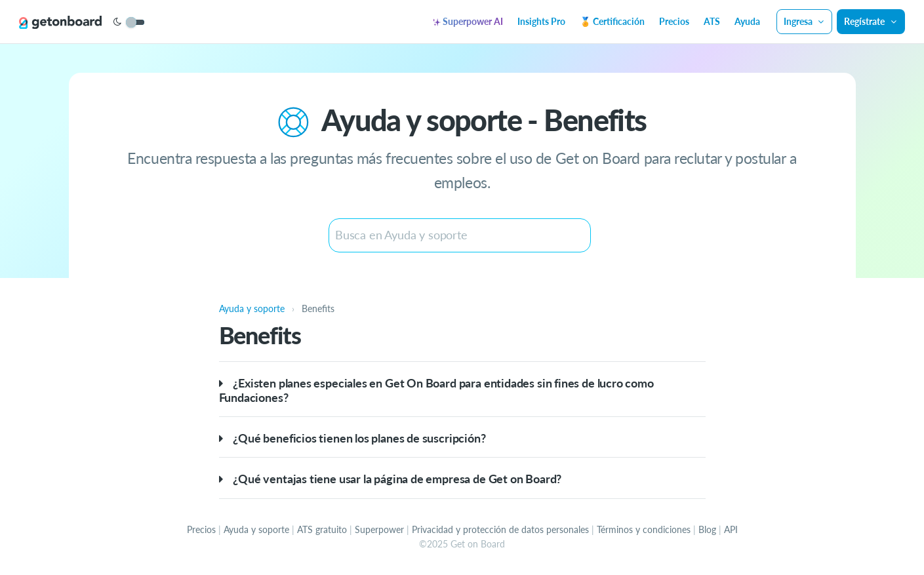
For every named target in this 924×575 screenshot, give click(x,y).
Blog (707, 529)
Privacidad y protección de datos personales (500, 529)
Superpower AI (468, 21)
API (731, 529)
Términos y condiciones (644, 529)
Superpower (379, 529)
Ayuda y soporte (256, 529)
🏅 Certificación (612, 21)
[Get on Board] (60, 22)
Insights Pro (541, 21)
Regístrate (871, 21)
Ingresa (805, 21)
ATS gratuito (322, 529)
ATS (712, 21)
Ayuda (747, 21)
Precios (674, 21)
